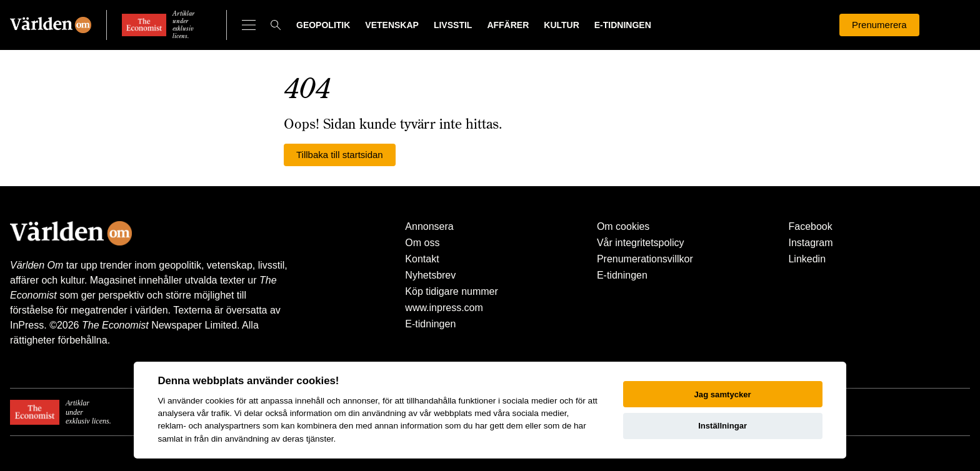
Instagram (810, 243)
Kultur (562, 25)
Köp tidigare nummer (452, 291)
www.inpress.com (444, 308)
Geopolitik (323, 25)
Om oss (422, 243)
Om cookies (623, 226)
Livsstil (453, 25)
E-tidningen (623, 25)
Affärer (508, 25)
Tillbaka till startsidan (340, 155)
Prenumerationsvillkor (645, 259)
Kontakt (422, 259)
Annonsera (429, 226)
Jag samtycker (723, 394)
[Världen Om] (51, 25)
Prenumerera (879, 25)
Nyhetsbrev (430, 275)
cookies (219, 401)
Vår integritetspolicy (641, 243)
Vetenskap (392, 25)
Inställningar (722, 426)
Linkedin (807, 259)
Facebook (810, 226)
